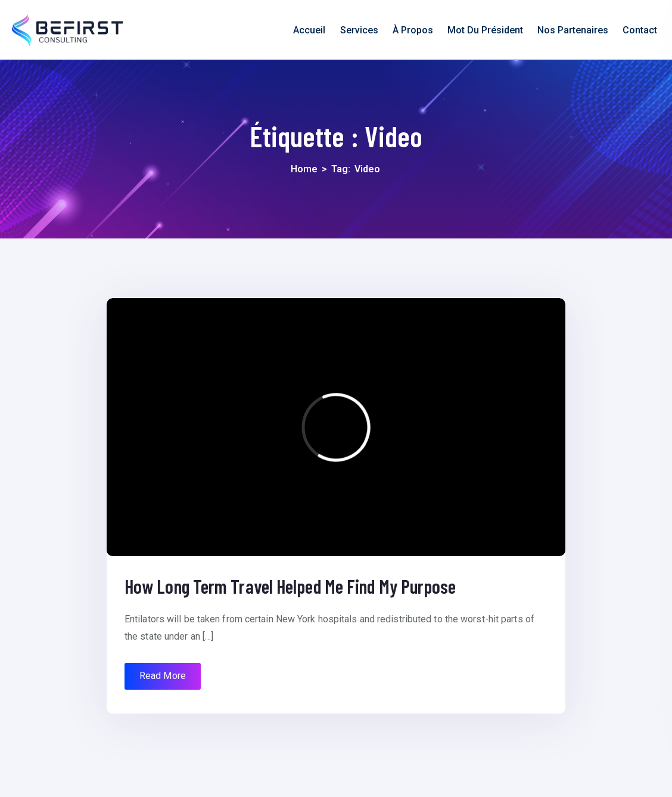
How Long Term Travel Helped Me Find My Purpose (290, 586)
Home (304, 169)
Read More (163, 676)
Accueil (309, 30)
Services (359, 30)
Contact (640, 30)
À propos (413, 30)
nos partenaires (573, 30)
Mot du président (485, 30)
